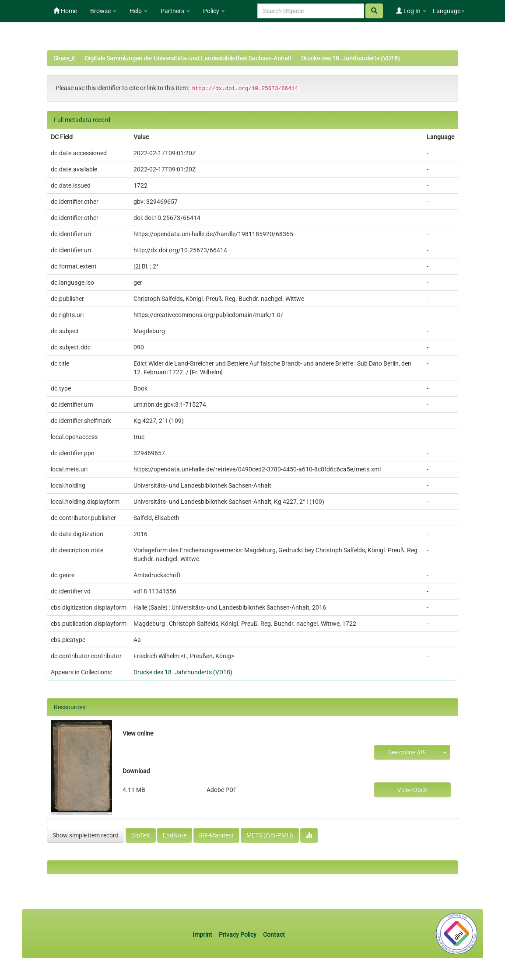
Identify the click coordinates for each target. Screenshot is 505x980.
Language (449, 11)
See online (407, 752)
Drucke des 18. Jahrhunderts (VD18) (351, 58)
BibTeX (141, 835)
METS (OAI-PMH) (270, 835)
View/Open (412, 790)
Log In (411, 11)
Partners (175, 11)
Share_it (64, 58)
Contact (274, 935)
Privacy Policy (238, 935)
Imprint (203, 935)
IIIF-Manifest (216, 835)
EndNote (175, 835)
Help (139, 11)
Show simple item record (86, 835)
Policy (214, 11)
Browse (103, 11)
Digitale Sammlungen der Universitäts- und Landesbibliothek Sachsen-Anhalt (188, 58)
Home (65, 11)
